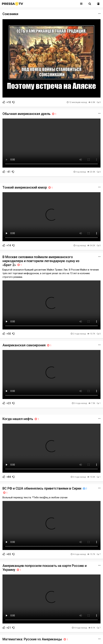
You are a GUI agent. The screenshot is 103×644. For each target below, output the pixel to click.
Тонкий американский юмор (28, 187)
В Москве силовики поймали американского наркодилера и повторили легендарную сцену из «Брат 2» (41, 261)
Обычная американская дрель (30, 114)
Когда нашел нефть (21, 419)
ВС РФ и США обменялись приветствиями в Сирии (45, 490)
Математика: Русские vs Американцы (36, 639)
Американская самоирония (27, 345)
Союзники (10, 14)
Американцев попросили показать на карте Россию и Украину (45, 568)
